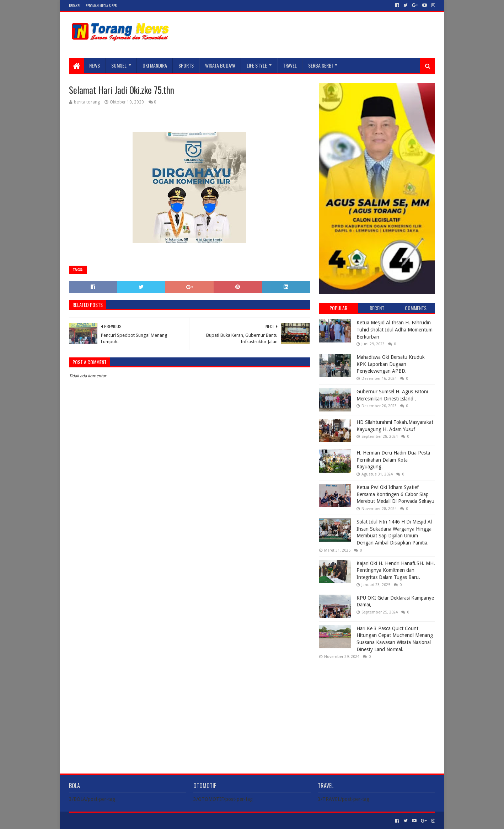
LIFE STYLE (257, 65)
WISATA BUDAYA (220, 65)
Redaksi (75, 6)
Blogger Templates (149, 821)
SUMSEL (119, 65)
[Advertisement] (377, 711)
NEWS (95, 65)
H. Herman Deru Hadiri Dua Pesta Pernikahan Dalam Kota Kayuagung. (393, 460)
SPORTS (186, 65)
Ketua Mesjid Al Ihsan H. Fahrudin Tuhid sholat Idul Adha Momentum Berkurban (395, 330)
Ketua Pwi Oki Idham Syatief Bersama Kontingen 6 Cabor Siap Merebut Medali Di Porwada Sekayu (395, 494)
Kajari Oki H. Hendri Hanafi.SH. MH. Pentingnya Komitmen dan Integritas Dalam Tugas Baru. (396, 570)
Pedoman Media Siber (101, 6)
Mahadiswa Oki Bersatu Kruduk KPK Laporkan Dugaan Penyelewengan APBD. (391, 364)
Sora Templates (108, 821)
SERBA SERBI (320, 65)
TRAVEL (290, 65)
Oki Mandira (155, 65)
